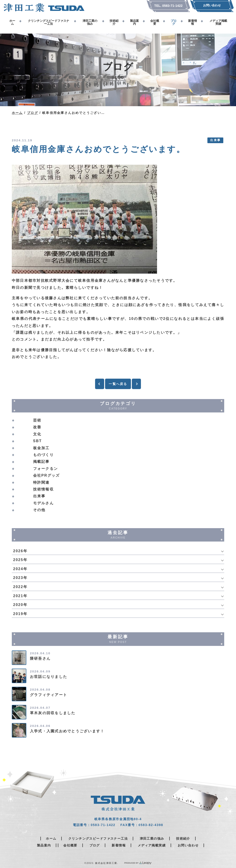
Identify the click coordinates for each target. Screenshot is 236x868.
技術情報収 (43, 489)
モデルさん (43, 503)
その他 (39, 510)
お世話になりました (49, 677)
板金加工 (41, 448)
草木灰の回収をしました (53, 713)
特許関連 (41, 482)
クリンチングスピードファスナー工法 (98, 839)
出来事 (215, 140)
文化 (37, 434)
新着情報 (119, 845)
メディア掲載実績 (152, 845)
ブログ (33, 113)
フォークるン (45, 469)
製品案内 (44, 845)
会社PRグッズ (47, 475)
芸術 (37, 420)
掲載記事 (41, 462)
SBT (38, 441)
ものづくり (43, 455)
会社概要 (70, 845)
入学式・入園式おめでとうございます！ (67, 731)
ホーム (17, 113)
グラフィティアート (49, 695)
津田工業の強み (152, 839)
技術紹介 (183, 839)
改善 (37, 427)
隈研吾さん (40, 658)
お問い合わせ (188, 845)
